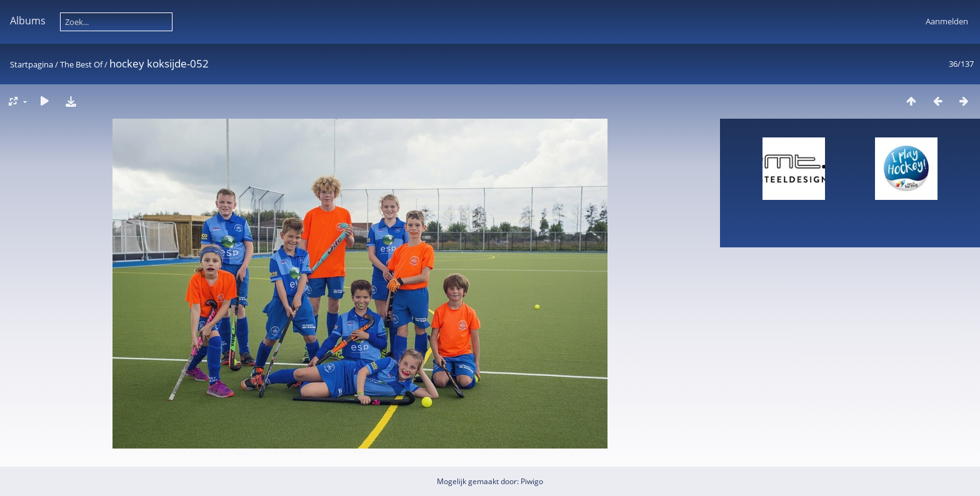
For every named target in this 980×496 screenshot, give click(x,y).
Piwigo (532, 481)
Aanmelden (947, 21)
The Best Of (81, 64)
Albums (28, 21)
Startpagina (32, 64)
